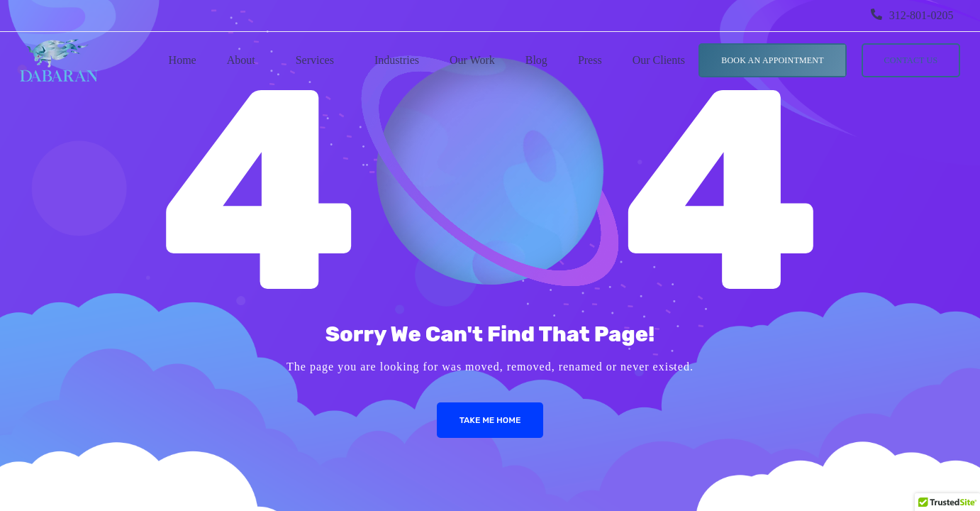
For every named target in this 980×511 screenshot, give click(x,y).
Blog (536, 60)
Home (183, 60)
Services (315, 60)
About (241, 60)
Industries (397, 60)
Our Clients (659, 60)
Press (590, 60)
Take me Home (490, 420)
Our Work (472, 60)
